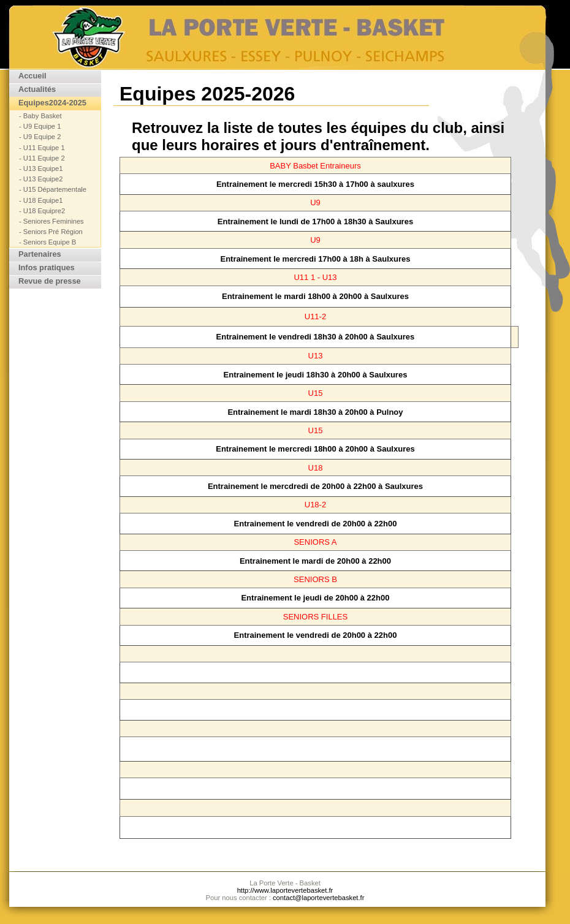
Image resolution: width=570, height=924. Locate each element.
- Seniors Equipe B (47, 242)
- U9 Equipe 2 (40, 137)
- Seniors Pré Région (51, 232)
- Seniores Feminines (51, 222)
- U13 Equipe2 (41, 179)
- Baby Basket (40, 116)
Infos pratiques (47, 268)
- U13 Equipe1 (41, 169)
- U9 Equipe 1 (40, 127)
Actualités (37, 90)
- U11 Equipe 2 (42, 158)
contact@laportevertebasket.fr (318, 898)
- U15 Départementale (53, 190)
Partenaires (40, 255)
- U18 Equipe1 (41, 201)
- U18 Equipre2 (42, 211)
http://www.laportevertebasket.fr (285, 890)
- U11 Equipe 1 (42, 148)
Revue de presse (50, 282)
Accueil (32, 76)
